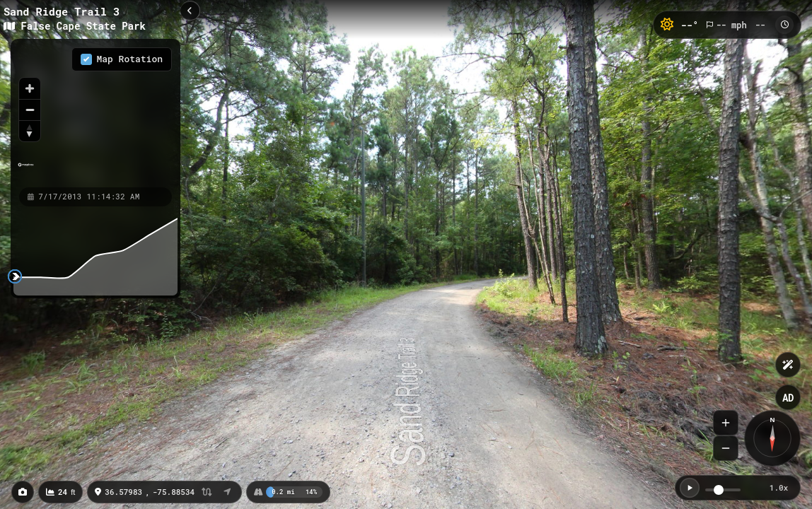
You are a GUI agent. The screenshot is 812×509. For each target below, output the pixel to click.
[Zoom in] (30, 88)
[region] (95, 112)
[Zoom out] (30, 110)
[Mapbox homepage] (26, 171)
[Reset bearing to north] (30, 131)
